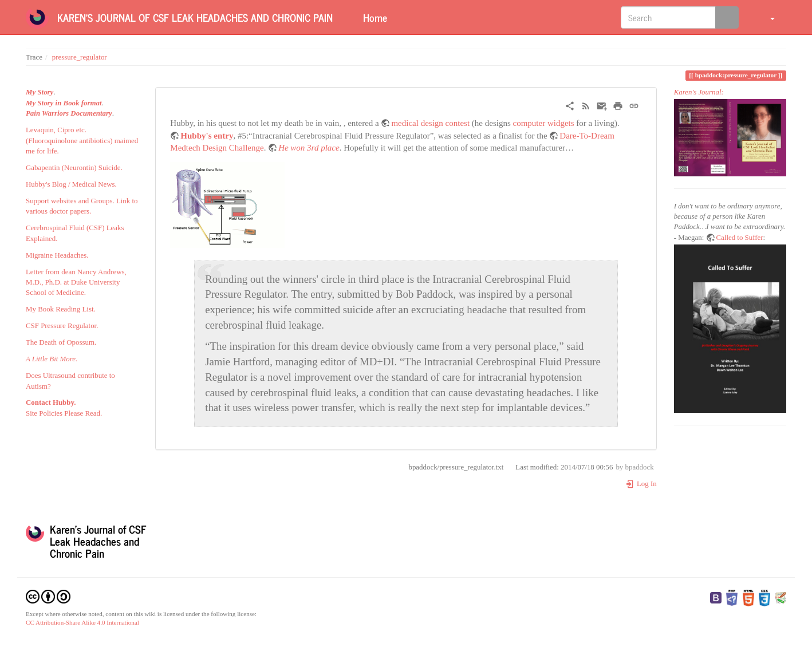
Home (374, 17)
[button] (765, 17)
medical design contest (430, 123)
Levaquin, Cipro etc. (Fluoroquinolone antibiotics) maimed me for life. (82, 141)
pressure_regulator (80, 57)
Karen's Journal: (699, 92)
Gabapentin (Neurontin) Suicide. (74, 168)
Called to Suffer (740, 238)
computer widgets (544, 123)
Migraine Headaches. (57, 255)
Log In (641, 484)
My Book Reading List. (61, 309)
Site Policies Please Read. (64, 413)
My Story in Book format (64, 103)
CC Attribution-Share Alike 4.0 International (82, 622)
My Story (40, 92)
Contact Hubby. (51, 403)
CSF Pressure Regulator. (62, 326)
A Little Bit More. (52, 359)
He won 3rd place (309, 148)
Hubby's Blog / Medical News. (71, 184)
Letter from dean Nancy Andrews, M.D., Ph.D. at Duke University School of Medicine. (76, 283)
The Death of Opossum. (61, 342)
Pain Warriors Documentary (69, 113)
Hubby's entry (207, 136)
